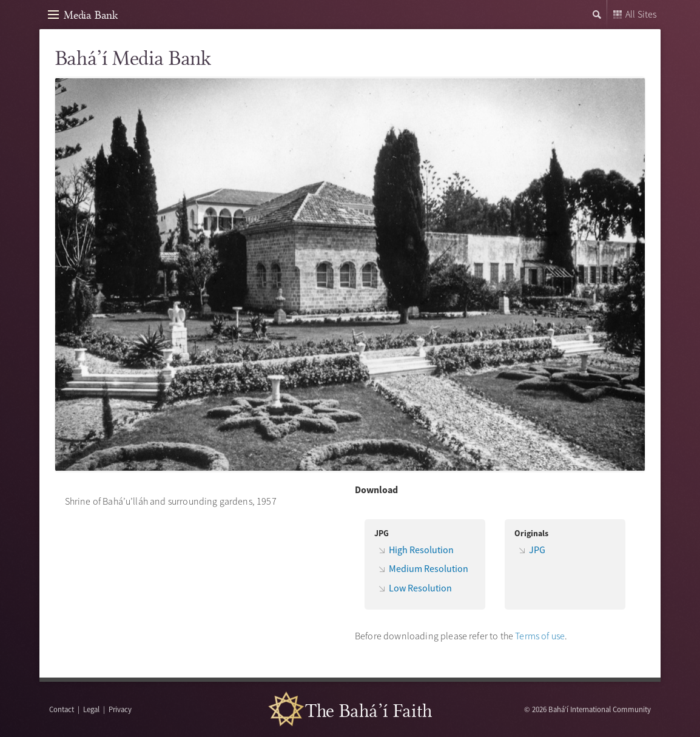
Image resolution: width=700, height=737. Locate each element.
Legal (91, 709)
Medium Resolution (429, 568)
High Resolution (421, 550)
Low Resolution (420, 588)
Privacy (120, 709)
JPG (537, 550)
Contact (62, 709)
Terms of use (540, 636)
